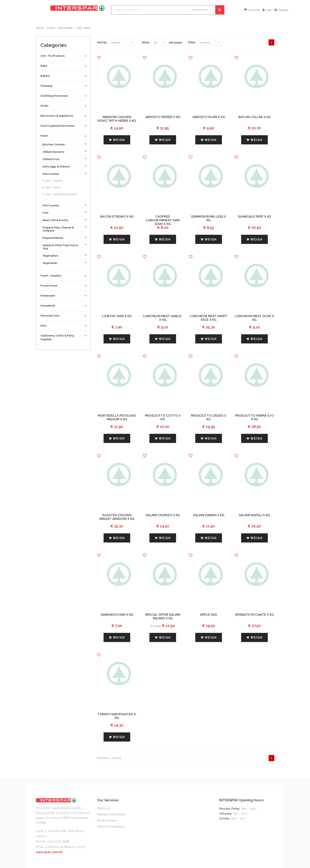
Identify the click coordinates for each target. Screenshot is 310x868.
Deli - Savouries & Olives (61, 194)
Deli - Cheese (54, 181)
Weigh (117, 140)
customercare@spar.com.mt (65, 847)
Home (40, 28)
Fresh (51, 28)
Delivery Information (111, 814)
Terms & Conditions (111, 827)
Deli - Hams (84, 28)
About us (104, 808)
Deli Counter (65, 28)
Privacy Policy (107, 820)
